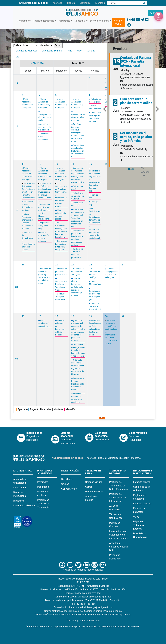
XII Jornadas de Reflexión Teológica (77, 272)
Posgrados (43, 487)
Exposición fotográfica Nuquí (44, 226)
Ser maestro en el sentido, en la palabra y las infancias (136, 137)
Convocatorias (69, 489)
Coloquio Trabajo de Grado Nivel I (61, 297)
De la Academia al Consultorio (44, 323)
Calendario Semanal (52, 51)
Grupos (65, 484)
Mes (79, 51)
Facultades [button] (64, 21)
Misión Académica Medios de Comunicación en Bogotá (28, 174)
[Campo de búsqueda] (124, 3)
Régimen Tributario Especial (139, 525)
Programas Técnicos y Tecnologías (44, 504)
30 (106, 316)
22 (90, 265)
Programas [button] (23, 21)
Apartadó (57, 3)
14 (73, 164)
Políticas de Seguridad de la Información (117, 498)
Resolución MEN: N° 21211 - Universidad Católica (83, 586)
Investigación (70, 471)
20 (17, 211)
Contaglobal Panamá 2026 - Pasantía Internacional (136, 61)
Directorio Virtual (94, 492)
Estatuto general (142, 482)
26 (40, 316)
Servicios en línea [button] (100, 21)
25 (23, 316)
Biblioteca (19, 501)
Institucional (20, 488)
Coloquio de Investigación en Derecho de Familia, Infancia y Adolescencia (78, 350)
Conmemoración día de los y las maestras (78, 117)
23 (106, 265)
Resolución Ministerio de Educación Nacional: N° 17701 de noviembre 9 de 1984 (83, 589)
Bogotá (71, 3)
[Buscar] (144, 3)
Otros (136, 517)
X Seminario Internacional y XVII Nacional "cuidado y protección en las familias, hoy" (78, 218)
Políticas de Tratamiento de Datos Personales (119, 486)
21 (17, 287)
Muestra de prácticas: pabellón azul (61, 272)
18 (17, 83)
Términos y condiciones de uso (83, 621)
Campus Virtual (119, 22)
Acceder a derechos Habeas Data (119, 547)
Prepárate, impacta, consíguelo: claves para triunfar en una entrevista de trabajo (78, 133)
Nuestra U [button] (80, 21)
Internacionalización (24, 506)
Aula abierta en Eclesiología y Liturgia (78, 196)
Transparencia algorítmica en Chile (44, 117)
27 (57, 316)
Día (17, 57)
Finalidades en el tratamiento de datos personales (118, 535)
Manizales (85, 3)
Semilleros (67, 479)
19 (17, 126)
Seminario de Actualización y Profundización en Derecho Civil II (78, 151)
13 (57, 164)
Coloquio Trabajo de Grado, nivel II (95, 306)
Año (70, 51)
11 (23, 164)
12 (40, 164)
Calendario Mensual (26, 51)
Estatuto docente (142, 504)
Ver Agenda (145, 172)
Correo (89, 487)
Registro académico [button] (44, 21)
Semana (91, 51)
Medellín (125, 458)
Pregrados (43, 482)
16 (106, 164)
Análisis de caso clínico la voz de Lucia (44, 127)
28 (73, 316)
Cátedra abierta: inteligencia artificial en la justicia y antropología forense (77, 287)
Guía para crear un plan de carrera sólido (136, 101)
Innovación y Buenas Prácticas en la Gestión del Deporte (78, 384)
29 (90, 316)
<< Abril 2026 (37, 63)
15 (90, 164)
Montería (100, 3)
